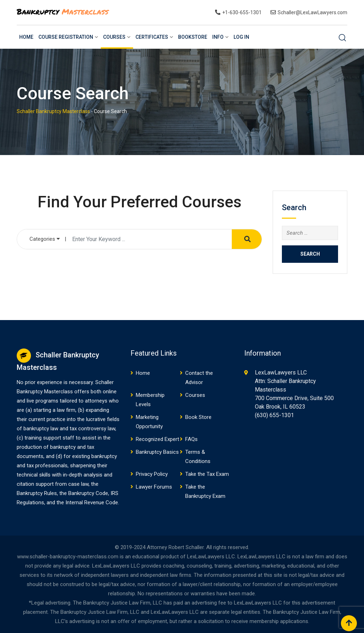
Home (26, 37)
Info (218, 37)
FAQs (191, 439)
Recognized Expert (157, 439)
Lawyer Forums (154, 487)
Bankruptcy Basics (157, 452)
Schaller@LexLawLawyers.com (312, 12)
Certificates (152, 37)
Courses (114, 37)
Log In (241, 37)
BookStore (193, 37)
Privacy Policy (152, 474)
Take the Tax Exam (207, 474)
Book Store (198, 417)
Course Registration (66, 37)
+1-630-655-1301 (242, 12)
